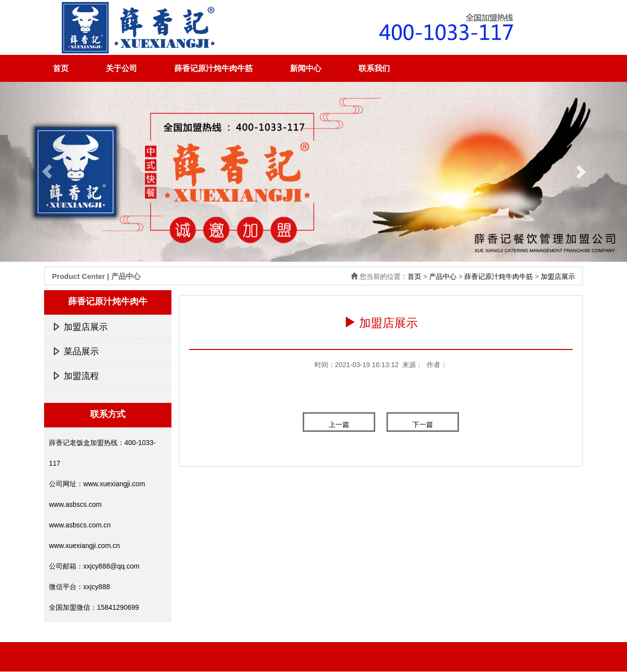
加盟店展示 (558, 276)
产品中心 (443, 276)
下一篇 (423, 424)
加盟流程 (81, 376)
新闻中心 (306, 68)
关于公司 (121, 68)
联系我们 (374, 68)
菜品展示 (81, 351)
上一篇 (339, 424)
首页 (61, 68)
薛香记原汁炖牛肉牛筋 (214, 68)
